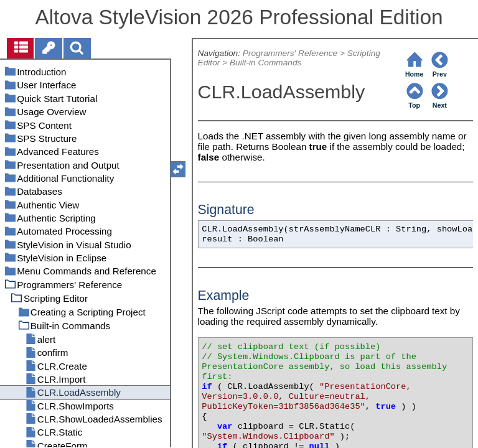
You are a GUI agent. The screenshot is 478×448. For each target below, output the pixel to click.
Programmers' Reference (290, 53)
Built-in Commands (266, 63)
